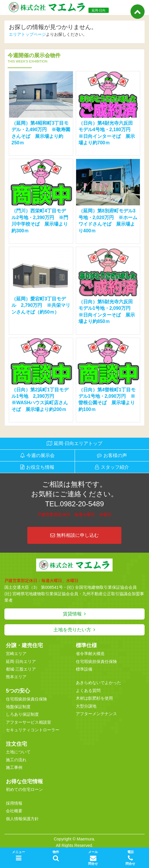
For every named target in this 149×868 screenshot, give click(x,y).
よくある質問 (88, 691)
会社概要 (14, 811)
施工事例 (14, 767)
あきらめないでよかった (98, 683)
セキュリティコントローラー (33, 730)
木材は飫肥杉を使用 (94, 698)
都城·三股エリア (21, 669)
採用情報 (14, 803)
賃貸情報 (72, 614)
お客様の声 (115, 455)
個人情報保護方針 (22, 819)
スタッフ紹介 (115, 467)
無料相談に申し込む (74, 535)
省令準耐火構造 (90, 654)
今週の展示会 (41, 455)
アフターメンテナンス (96, 714)
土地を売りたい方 (72, 630)
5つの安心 (18, 691)
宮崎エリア (16, 654)
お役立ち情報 (40, 467)
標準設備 (84, 669)
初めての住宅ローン (24, 789)
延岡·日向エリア (21, 661)
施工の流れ (16, 760)
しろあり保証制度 (22, 714)
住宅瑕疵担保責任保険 (26, 699)
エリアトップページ (27, 34)
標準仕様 (86, 645)
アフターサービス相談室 (29, 722)
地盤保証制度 (18, 707)
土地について (18, 752)
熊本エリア (16, 677)
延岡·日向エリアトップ (78, 443)
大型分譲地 (86, 706)
